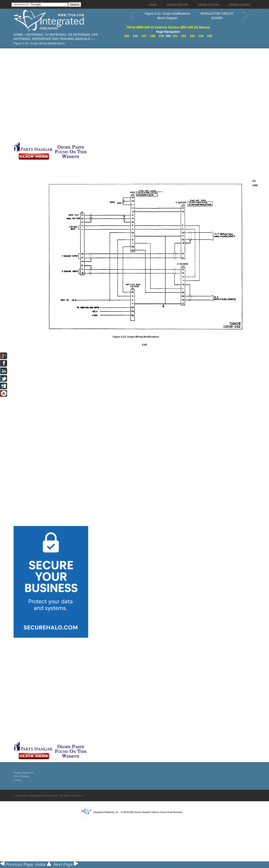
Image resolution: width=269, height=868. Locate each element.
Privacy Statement (23, 773)
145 (127, 36)
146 (135, 36)
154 (201, 36)
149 (161, 36)
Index (43, 864)
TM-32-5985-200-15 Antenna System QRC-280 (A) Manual (168, 27)
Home (18, 35)
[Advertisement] (60, 95)
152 (184, 36)
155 (210, 36)
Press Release (22, 776)
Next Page (66, 864)
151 (175, 36)
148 (152, 36)
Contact (18, 780)
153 (192, 36)
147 (144, 36)
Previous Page (17, 864)
